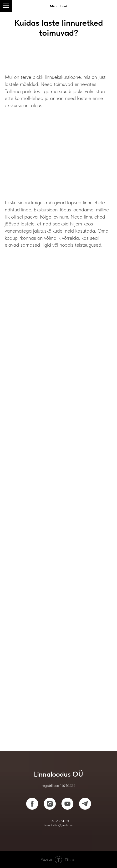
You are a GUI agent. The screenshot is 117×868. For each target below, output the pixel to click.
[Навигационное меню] (6, 6)
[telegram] (85, 804)
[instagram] (50, 804)
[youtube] (67, 804)
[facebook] (32, 804)
